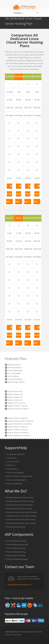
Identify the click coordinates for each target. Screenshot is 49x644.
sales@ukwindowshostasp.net (19, 585)
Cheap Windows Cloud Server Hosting (21, 512)
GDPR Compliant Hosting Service (19, 476)
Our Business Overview (15, 454)
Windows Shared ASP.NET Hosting (19, 498)
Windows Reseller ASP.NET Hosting (20, 501)
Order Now (9, 194)
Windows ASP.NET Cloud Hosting (19, 505)
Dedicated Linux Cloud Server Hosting (21, 516)
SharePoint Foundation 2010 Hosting (20, 520)
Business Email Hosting (15, 527)
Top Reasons (11, 458)
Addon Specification (14, 484)
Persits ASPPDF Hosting (15, 556)
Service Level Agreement (15, 480)
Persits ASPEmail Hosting (16, 541)
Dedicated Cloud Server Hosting (18, 509)
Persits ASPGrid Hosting (15, 548)
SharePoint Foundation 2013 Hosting (20, 523)
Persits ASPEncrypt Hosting (16, 545)
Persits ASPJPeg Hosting (15, 552)
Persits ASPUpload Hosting (16, 559)
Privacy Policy (11, 469)
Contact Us (10, 465)
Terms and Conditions (14, 473)
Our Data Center (12, 462)
